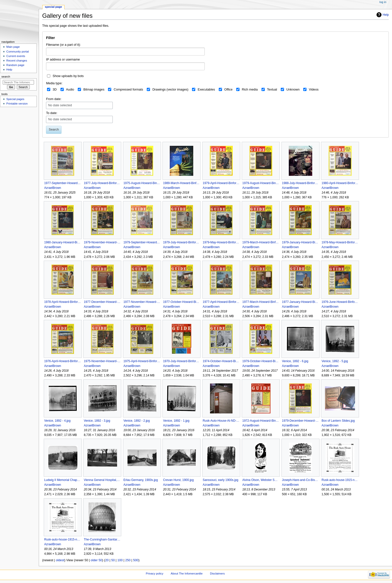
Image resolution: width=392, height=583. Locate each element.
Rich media (250, 90)
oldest (60, 560)
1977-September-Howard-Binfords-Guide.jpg (63, 183)
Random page (15, 65)
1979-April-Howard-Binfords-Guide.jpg (221, 183)
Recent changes (17, 61)
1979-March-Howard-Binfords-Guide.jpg (261, 242)
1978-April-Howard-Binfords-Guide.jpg (63, 302)
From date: (54, 99)
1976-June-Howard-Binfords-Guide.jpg (340, 302)
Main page (13, 47)
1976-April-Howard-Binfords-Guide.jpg (63, 361)
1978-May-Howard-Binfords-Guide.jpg (340, 242)
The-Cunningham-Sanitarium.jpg (102, 539)
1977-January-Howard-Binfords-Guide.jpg (300, 302)
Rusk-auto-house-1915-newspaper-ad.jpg (63, 539)
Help (386, 15)
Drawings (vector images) (170, 90)
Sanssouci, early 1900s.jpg (221, 480)
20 (107, 560)
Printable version (17, 104)
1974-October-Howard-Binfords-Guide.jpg (221, 361)
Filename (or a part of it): (63, 45)
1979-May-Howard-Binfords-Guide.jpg (221, 242)
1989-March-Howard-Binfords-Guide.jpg (181, 183)
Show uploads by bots (68, 76)
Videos (314, 90)
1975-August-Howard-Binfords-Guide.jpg (142, 183)
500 (136, 560)
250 (128, 560)
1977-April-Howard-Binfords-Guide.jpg (221, 302)
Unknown (293, 90)
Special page (53, 7)
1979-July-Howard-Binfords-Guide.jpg (181, 242)
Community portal (17, 52)
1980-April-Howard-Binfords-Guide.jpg (340, 183)
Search (6, 77)
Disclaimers (217, 573)
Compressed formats (128, 90)
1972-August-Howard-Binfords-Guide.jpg (261, 421)
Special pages (15, 99)
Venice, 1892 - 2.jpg (137, 421)
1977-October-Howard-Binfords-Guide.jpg (181, 302)
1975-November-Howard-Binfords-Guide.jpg (102, 361)
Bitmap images (94, 90)
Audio (70, 90)
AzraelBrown (53, 188)
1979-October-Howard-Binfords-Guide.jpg (261, 361)
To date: (52, 113)
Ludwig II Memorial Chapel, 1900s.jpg (63, 480)
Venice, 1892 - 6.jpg (295, 361)
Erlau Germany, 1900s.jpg (141, 480)
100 (120, 560)
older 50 (96, 560)
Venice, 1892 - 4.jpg (57, 421)
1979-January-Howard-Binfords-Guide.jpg (300, 242)
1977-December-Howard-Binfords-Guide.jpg (102, 302)
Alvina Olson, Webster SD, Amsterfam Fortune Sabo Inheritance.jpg (261, 480)
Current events (16, 56)
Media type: (54, 83)
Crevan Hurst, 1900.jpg (178, 480)
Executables (206, 90)
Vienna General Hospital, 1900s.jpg (102, 480)
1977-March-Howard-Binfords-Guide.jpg (261, 302)
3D (54, 90)
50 (113, 560)
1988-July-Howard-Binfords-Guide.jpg (300, 183)
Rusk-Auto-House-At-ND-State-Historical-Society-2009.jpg (221, 421)
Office (228, 90)
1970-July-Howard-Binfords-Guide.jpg (181, 361)
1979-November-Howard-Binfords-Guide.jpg (102, 242)
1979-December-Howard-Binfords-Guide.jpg (300, 421)
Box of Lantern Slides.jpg (338, 421)
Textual (272, 90)
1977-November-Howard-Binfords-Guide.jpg (142, 302)
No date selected (60, 105)
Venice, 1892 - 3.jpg (97, 421)
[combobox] (125, 66)
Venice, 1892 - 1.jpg (176, 421)
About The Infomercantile (187, 573)
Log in (383, 2)
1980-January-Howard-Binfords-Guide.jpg (63, 242)
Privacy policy (154, 573)
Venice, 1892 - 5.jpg (335, 361)
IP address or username (63, 60)
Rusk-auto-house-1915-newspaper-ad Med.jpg (340, 480)
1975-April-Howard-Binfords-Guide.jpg (142, 361)
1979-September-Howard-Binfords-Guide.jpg (142, 242)
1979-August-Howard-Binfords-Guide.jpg (261, 183)
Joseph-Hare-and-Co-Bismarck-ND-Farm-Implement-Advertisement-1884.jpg (300, 480)
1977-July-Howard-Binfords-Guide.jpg (102, 183)
